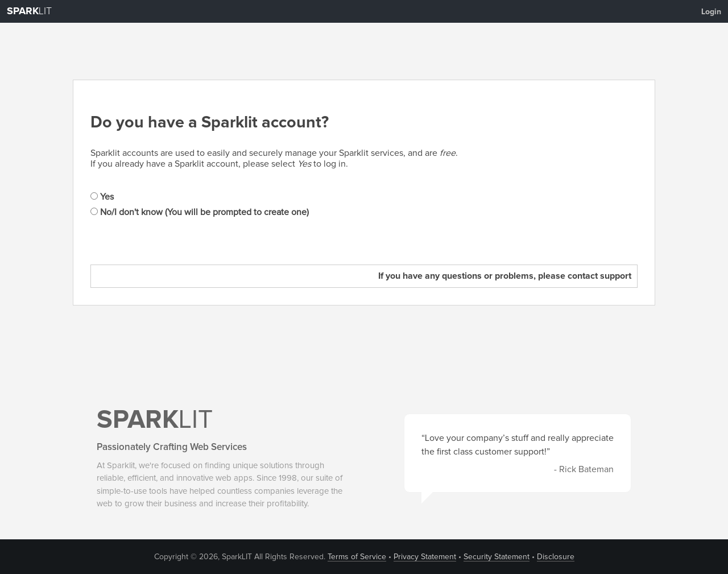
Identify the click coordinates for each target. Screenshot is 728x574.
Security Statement (497, 557)
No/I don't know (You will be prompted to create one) (200, 212)
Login (711, 12)
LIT (29, 11)
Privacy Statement (425, 557)
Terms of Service (357, 557)
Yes (102, 197)
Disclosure (556, 557)
